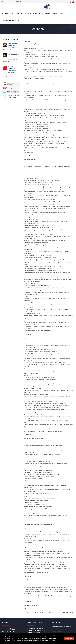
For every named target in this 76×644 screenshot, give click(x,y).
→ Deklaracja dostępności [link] (33, 633)
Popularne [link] (7, 39)
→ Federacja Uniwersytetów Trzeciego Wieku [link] (61, 628)
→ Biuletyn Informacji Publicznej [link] (35, 628)
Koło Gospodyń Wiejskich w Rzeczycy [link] (13, 46)
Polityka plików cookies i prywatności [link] (25, 642)
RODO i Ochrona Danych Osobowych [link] (43, 642)
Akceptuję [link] (69, 638)
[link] (71, 2)
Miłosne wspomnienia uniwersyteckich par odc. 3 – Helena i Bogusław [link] (13, 70)
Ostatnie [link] (16, 39)
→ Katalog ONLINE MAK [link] (57, 631)
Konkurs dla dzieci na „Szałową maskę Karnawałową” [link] (13, 57)
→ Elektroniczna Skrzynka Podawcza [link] (36, 630)
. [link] (52, 642)
